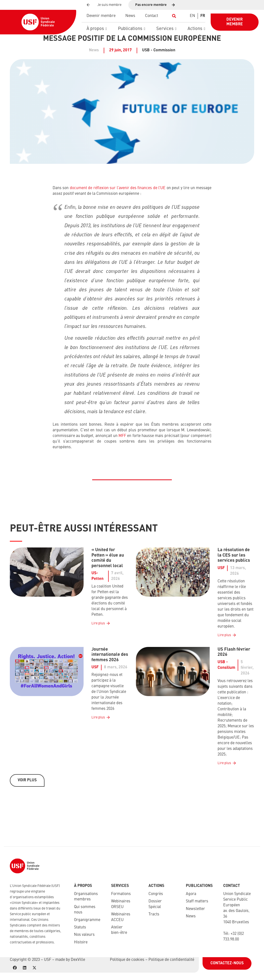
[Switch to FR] (203, 16)
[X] (34, 968)
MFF (122, 436)
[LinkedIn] (25, 968)
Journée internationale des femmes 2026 (110, 655)
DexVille (78, 960)
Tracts (154, 914)
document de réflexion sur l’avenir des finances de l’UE (118, 188)
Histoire (81, 942)
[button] (174, 16)
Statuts (80, 927)
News (191, 916)
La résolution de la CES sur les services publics (234, 555)
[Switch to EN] (192, 16)
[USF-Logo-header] (38, 22)
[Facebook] (15, 968)
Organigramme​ (87, 920)
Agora (191, 894)
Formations (121, 894)
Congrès (156, 894)
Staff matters (197, 901)
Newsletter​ (195, 909)
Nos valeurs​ (84, 935)
